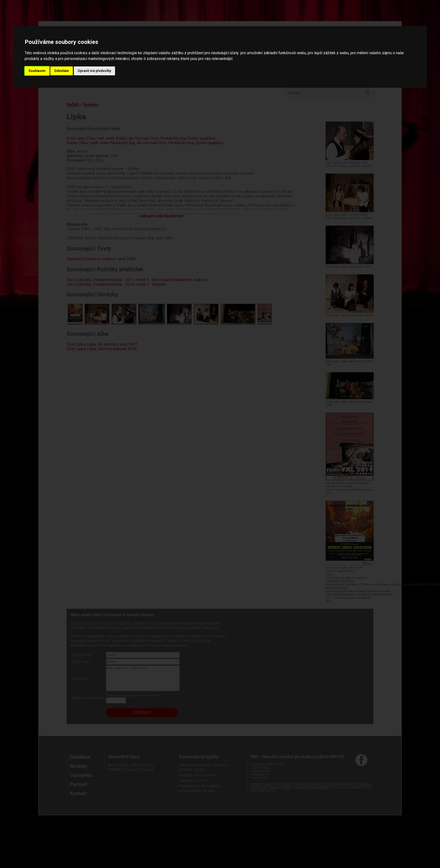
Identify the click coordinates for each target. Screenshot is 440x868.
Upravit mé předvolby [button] (94, 71)
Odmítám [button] (62, 71)
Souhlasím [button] (37, 71)
